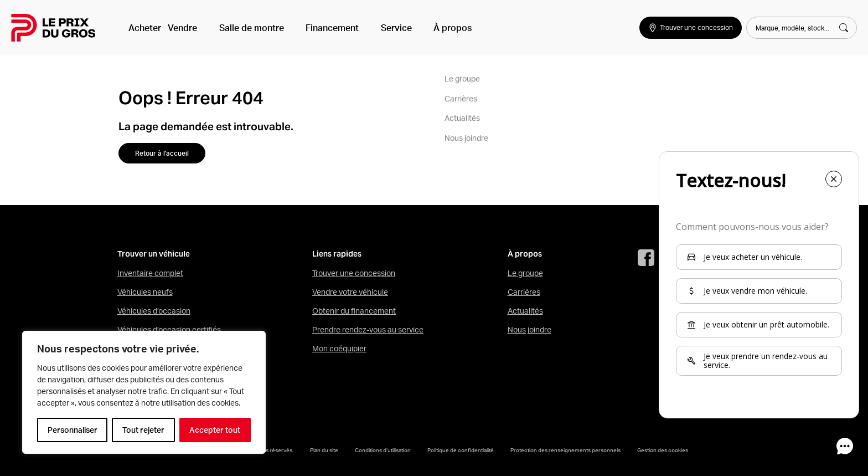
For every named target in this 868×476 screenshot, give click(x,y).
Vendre (189, 28)
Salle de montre (249, 28)
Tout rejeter (143, 430)
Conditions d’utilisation (383, 450)
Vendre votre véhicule (350, 292)
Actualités (525, 311)
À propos (425, 28)
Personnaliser (73, 430)
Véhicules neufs (145, 292)
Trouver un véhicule (154, 254)
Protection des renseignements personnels (565, 450)
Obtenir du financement (354, 311)
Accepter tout (215, 430)
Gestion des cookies (663, 450)
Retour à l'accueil (162, 153)
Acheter (145, 28)
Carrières (524, 292)
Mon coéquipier (339, 349)
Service (377, 28)
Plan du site (324, 450)
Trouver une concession (354, 273)
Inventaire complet (150, 273)
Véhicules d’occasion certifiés (169, 330)
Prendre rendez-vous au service (368, 330)
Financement (322, 28)
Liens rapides (337, 254)
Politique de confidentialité (461, 450)
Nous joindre (529, 330)
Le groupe (525, 273)
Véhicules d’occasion (154, 311)
